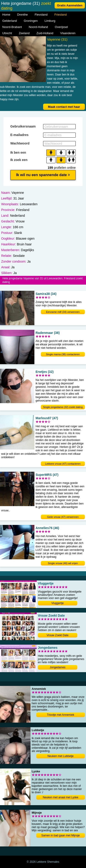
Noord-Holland (38, 27)
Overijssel (61, 27)
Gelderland (10, 21)
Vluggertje (58, 603)
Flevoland (41, 15)
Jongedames (58, 667)
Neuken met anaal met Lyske (61, 797)
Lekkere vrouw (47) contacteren (63, 464)
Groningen (31, 21)
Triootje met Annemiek (61, 715)
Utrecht (7, 33)
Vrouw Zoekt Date (58, 635)
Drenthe (22, 15)
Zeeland (24, 33)
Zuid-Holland (45, 33)
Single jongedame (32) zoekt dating (63, 407)
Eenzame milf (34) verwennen (63, 312)
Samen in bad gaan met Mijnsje (61, 835)
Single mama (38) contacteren (63, 354)
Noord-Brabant (12, 27)
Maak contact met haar (64, 107)
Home (6, 15)
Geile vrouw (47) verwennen (63, 517)
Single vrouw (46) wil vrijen (63, 563)
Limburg (50, 21)
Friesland (60, 15)
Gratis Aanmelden (70, 5)
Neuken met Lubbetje (61, 756)
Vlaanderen (68, 33)
